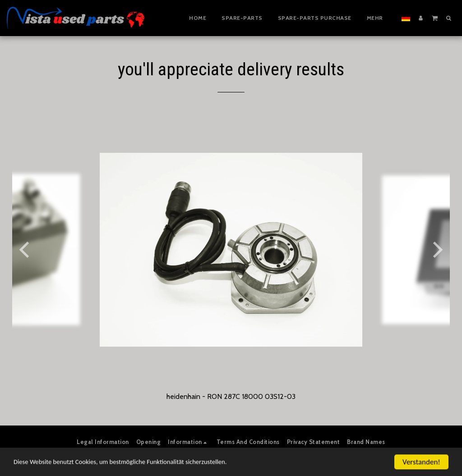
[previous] (26, 250)
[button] (435, 18)
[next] (436, 250)
